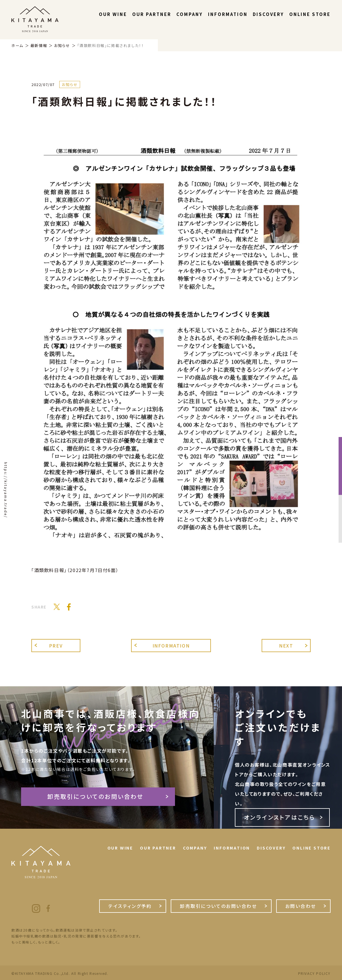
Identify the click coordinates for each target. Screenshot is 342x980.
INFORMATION (228, 14)
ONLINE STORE (310, 14)
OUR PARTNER (152, 14)
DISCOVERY (268, 14)
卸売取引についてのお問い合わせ (95, 796)
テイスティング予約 (130, 906)
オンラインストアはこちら (280, 817)
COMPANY (190, 14)
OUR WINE (113, 14)
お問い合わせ (301, 906)
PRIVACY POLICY (314, 973)
